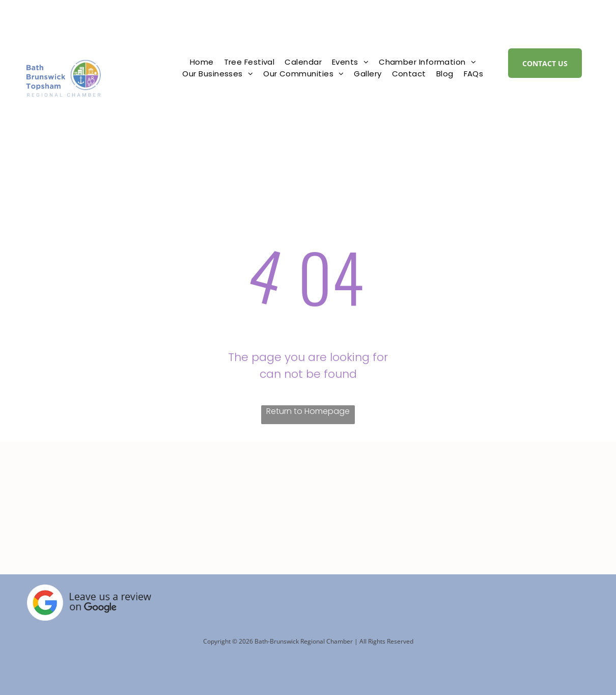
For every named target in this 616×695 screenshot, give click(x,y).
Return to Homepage (308, 411)
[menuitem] (202, 62)
